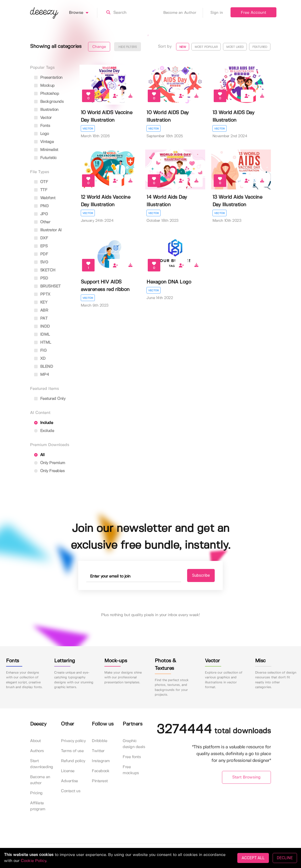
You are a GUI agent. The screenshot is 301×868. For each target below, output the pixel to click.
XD (40, 359)
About (35, 741)
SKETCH (45, 270)
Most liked (235, 47)
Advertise (69, 781)
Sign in (217, 13)
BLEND (44, 367)
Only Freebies (49, 471)
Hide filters (128, 47)
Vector (88, 129)
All (39, 455)
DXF (41, 238)
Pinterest (100, 781)
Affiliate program (38, 806)
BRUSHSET (47, 286)
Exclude (44, 431)
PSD (41, 278)
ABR (41, 310)
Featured (260, 47)
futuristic (45, 158)
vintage (44, 142)
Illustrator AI (48, 230)
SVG (41, 262)
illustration (46, 110)
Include (44, 423)
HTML (43, 343)
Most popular (206, 47)
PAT (41, 318)
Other (42, 222)
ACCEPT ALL (253, 858)
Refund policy (73, 761)
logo (42, 134)
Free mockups (131, 770)
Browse (83, 13)
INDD (42, 327)
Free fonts (132, 757)
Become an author (40, 780)
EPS (41, 246)
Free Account (253, 13)
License (68, 771)
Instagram (101, 761)
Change (99, 47)
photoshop (47, 94)
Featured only (50, 399)
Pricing (36, 793)
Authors (37, 751)
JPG (41, 214)
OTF (41, 182)
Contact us (71, 791)
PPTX (42, 294)
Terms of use (72, 751)
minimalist (46, 150)
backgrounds (49, 102)
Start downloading (42, 764)
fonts (42, 126)
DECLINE (285, 858)
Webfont (45, 198)
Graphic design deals (134, 744)
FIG (40, 351)
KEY (41, 302)
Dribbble (99, 741)
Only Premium (50, 463)
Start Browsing (246, 777)
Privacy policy (73, 741)
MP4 (42, 375)
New (183, 47)
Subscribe (201, 575)
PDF (41, 254)
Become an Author (183, 13)
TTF (41, 190)
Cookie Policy (33, 861)
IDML (42, 335)
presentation (48, 78)
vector (43, 118)
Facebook (101, 771)
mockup (44, 86)
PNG (41, 206)
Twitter (98, 751)
